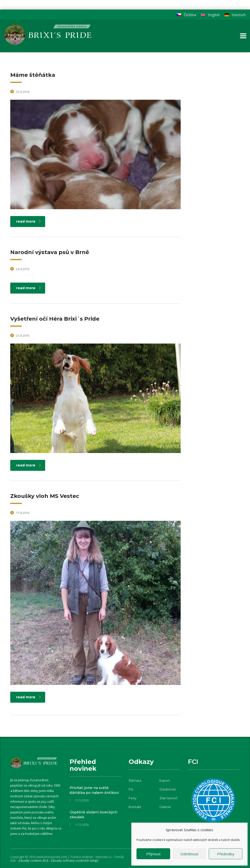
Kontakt (135, 807)
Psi (131, 789)
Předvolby (226, 854)
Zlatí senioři (168, 798)
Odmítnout (189, 854)
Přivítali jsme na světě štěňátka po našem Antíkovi (94, 790)
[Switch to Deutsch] (235, 15)
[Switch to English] (210, 15)
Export (165, 780)
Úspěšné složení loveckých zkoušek (94, 815)
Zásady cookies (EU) (34, 860)
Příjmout (153, 854)
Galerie (165, 807)
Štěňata (135, 780)
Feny (133, 798)
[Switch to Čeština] (186, 15)
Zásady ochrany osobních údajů (74, 860)
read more (28, 221)
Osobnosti (168, 789)
